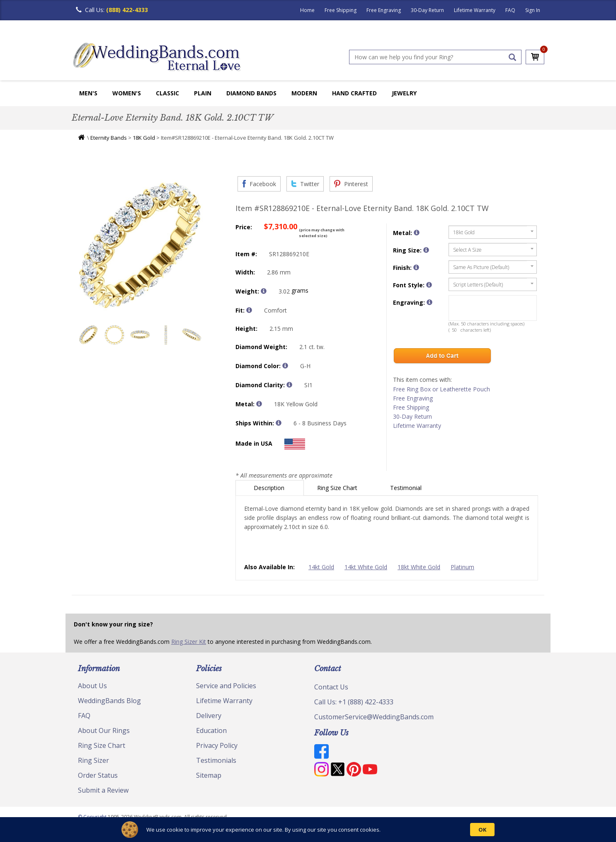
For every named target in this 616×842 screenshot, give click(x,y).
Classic (167, 93)
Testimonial (407, 488)
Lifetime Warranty (475, 10)
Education (211, 730)
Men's (88, 93)
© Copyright (93, 817)
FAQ (510, 10)
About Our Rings (104, 730)
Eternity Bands (109, 138)
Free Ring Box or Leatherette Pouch (441, 389)
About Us (92, 686)
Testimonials (216, 760)
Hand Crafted (354, 93)
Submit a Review (103, 790)
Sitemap (209, 775)
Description (270, 488)
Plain (203, 93)
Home (307, 10)
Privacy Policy (217, 745)
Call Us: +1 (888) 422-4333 (354, 702)
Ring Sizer (93, 760)
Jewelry (404, 93)
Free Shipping (341, 10)
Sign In (533, 10)
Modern (304, 93)
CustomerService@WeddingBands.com (374, 717)
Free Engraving (384, 10)
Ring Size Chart (338, 488)
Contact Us (331, 687)
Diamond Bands (251, 93)
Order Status (98, 775)
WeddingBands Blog (109, 701)
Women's (127, 93)
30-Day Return (427, 10)
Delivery (209, 716)
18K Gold (144, 138)
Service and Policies (226, 686)
